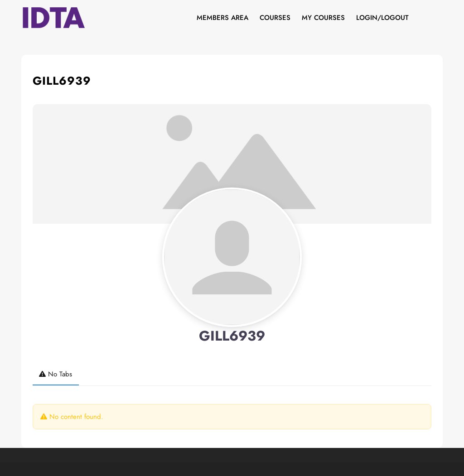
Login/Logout (382, 18)
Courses (275, 18)
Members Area (222, 18)
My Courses (323, 18)
